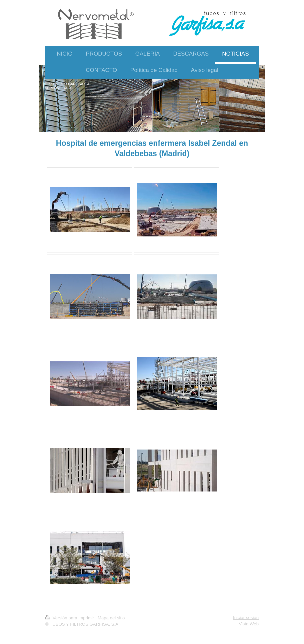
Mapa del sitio (111, 618)
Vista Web (249, 624)
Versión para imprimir (70, 618)
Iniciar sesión (246, 618)
